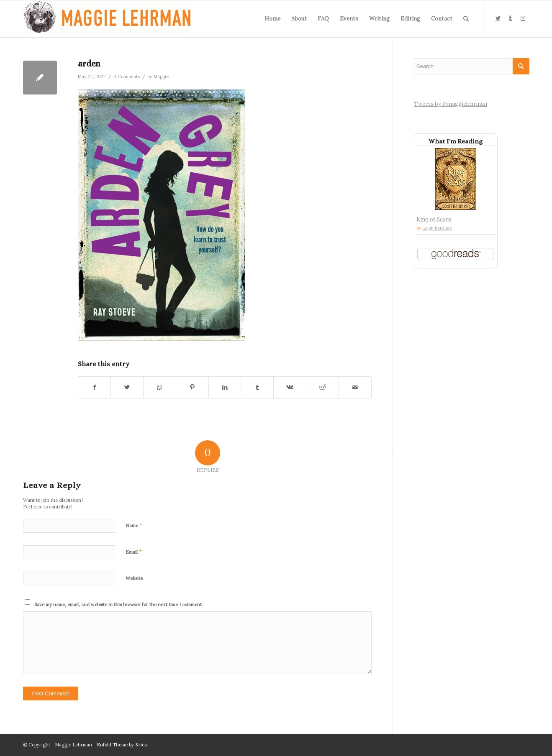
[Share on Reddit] (322, 387)
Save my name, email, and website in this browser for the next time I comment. (119, 605)
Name (134, 525)
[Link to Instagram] (523, 18)
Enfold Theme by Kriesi (122, 745)
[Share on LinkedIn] (225, 387)
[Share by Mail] (355, 387)
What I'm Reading (456, 141)
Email (134, 552)
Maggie (161, 77)
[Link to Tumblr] (511, 18)
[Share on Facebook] (95, 387)
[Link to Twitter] (498, 18)
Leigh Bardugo (437, 228)
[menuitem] (272, 19)
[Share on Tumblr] (257, 387)
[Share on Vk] (290, 387)
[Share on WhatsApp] (160, 387)
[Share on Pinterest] (192, 387)
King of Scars (434, 219)
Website (134, 578)
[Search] (466, 19)
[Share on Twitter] (127, 387)
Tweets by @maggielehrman (451, 104)
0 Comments (127, 77)
